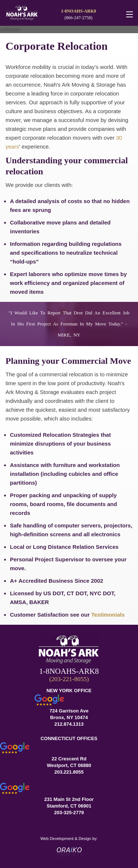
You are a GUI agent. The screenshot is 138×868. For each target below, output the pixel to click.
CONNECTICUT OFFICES (69, 738)
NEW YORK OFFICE (69, 691)
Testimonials (108, 615)
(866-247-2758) (78, 18)
